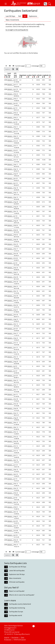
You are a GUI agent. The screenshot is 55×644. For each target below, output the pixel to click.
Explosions (33, 16)
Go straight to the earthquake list (17, 30)
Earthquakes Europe (16, 612)
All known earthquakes (17, 582)
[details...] (10, 80)
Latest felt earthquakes (17, 571)
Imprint (7, 637)
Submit (7, 69)
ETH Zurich (22, 640)
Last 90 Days (10, 16)
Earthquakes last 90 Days (18, 567)
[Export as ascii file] (17, 69)
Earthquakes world (16, 615)
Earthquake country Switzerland (20, 604)
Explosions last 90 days (17, 574)
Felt (20, 16)
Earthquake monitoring (17, 608)
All (25, 16)
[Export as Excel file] (13, 69)
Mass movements (12, 20)
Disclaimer (15, 637)
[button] (6, 4)
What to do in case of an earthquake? (22, 595)
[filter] (6, 77)
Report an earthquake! (17, 591)
